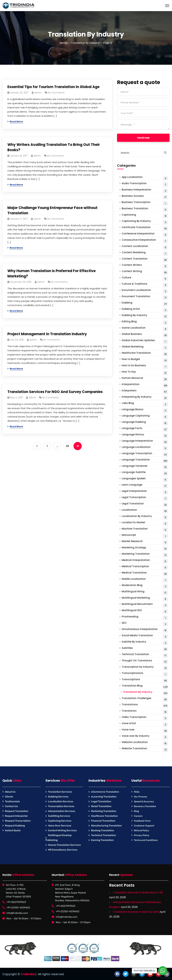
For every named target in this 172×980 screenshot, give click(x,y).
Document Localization (145, 291)
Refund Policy (142, 831)
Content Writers (145, 266)
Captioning (145, 215)
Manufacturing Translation (106, 826)
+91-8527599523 (16, 902)
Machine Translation (145, 529)
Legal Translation (145, 504)
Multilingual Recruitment (145, 605)
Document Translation (145, 297)
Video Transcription (145, 718)
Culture (145, 278)
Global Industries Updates (145, 341)
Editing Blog (145, 322)
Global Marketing (145, 347)
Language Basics (145, 410)
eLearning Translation (104, 797)
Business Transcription (145, 203)
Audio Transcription (145, 184)
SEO (145, 624)
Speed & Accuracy (144, 802)
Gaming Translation (102, 840)
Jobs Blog (145, 404)
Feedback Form (142, 821)
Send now (143, 138)
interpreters (145, 391)
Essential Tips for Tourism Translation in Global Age (53, 87)
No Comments (56, 93)
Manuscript (145, 536)
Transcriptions (145, 680)
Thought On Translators (145, 661)
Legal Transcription (145, 498)
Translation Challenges (145, 699)
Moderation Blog (145, 586)
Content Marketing (145, 253)
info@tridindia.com (17, 913)
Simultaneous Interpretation (145, 630)
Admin (38, 93)
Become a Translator (145, 806)
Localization (145, 511)
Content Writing (145, 272)
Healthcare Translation (145, 354)
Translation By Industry (85, 43)
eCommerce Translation (105, 792)
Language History (145, 435)
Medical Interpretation (145, 561)
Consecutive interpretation (145, 241)
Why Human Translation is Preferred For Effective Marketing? (52, 274)
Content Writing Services (62, 830)
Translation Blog (145, 686)
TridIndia (28, 974)
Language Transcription (145, 454)
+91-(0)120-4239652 (18, 908)
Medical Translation (145, 573)
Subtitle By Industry (145, 642)
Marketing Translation (145, 555)
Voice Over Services (60, 826)
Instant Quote (13, 830)
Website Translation (145, 749)
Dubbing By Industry (145, 316)
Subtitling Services (59, 816)
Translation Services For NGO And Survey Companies (55, 392)
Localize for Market (145, 523)
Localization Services (61, 801)
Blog (136, 811)
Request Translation (17, 811)
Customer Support (144, 826)
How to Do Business (145, 366)
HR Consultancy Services (63, 850)
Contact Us (11, 806)
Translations (145, 705)
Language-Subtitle (145, 473)
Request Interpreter (16, 816)
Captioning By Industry (145, 222)
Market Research (145, 542)
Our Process (140, 797)
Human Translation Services (64, 845)
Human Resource (145, 379)
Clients (9, 797)
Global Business (145, 335)
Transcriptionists (145, 674)
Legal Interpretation (145, 492)
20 (67, 446)
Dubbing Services (58, 797)
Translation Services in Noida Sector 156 (138, 892)
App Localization (145, 178)
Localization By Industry (145, 517)
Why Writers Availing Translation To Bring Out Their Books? (54, 147)
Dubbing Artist (145, 310)
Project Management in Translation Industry (47, 334)
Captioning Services (60, 821)
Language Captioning (145, 416)
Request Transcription (18, 821)
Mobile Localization (145, 580)
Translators (145, 712)
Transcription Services (61, 806)
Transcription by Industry (145, 668)
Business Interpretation (145, 190)
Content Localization (145, 247)
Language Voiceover (145, 467)
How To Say (145, 372)
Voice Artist (145, 724)
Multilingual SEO (145, 611)
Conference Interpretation (145, 234)
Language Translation (145, 460)
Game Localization (145, 329)
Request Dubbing (15, 826)
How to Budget (145, 360)
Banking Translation (103, 830)
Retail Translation (101, 806)
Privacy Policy (142, 835)
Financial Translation (103, 821)
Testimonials (12, 801)
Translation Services (60, 792)
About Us (10, 792)
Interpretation (145, 385)
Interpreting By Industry (145, 398)
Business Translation (145, 209)
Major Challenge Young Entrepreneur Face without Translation (52, 210)
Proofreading (145, 617)
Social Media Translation (145, 636)
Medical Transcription (145, 567)
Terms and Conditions (146, 840)
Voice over (145, 730)
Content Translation (145, 259)
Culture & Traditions (145, 285)
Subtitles (145, 649)
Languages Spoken (145, 479)
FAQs (137, 792)
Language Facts (145, 429)
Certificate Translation (145, 228)
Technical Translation (145, 655)
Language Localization (145, 448)
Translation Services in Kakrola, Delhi (136, 912)
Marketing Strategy (145, 548)
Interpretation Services (62, 811)
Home (63, 43)
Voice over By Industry (145, 737)
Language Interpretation (145, 442)
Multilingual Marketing (145, 599)
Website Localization (145, 743)
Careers (138, 816)
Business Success (145, 197)
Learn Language (145, 485)
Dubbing (145, 303)
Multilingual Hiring (145, 592)
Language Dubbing (145, 423)
